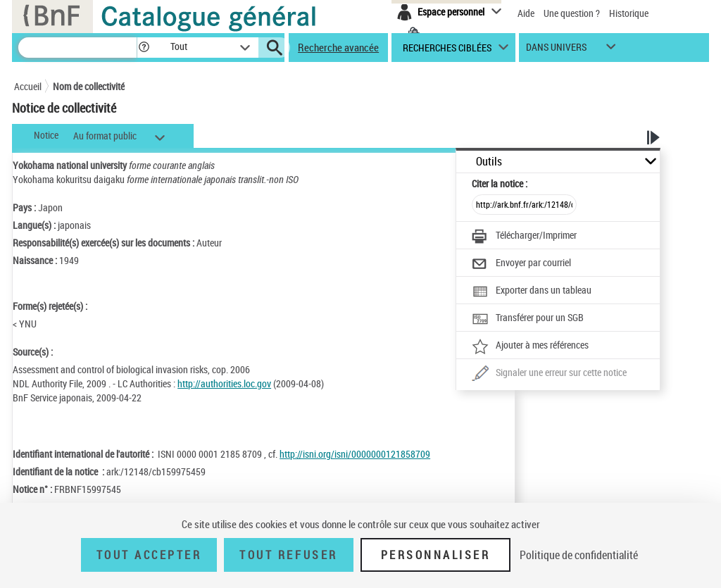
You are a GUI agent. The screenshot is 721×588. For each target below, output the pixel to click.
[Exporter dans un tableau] (532, 292)
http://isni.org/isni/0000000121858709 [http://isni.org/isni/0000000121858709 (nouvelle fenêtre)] (355, 454)
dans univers (556, 50)
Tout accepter (149, 555)
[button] (144, 48)
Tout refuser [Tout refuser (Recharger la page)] (288, 555)
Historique (629, 13)
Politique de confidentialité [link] (579, 555)
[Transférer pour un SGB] (528, 319)
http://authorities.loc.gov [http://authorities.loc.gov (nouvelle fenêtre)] (224, 383)
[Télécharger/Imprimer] (524, 237)
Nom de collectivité (89, 86)
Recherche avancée (338, 47)
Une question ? (572, 13)
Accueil (28, 86)
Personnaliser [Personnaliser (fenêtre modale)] (436, 555)
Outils (489, 162)
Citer (500, 183)
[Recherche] (77, 48)
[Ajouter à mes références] (530, 346)
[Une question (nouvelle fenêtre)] (549, 374)
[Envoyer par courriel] (521, 264)
